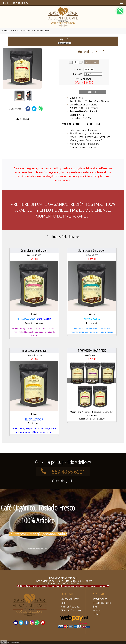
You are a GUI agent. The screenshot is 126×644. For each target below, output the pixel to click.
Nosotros (97, 610)
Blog (95, 606)
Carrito (64, 603)
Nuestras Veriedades (70, 599)
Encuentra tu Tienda (102, 603)
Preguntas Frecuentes (70, 606)
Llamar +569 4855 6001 (16, 3)
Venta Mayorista (100, 599)
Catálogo (5, 31)
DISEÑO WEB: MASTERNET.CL (11, 642)
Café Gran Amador (22, 31)
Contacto (97, 614)
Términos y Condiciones (71, 610)
